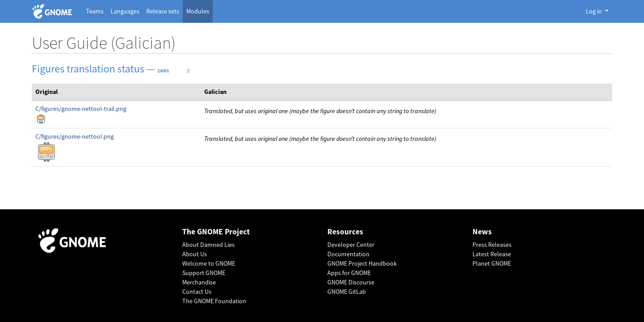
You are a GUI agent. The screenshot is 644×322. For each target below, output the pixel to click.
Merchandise (199, 282)
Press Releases (492, 245)
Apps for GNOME (349, 273)
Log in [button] (595, 11)
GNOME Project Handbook (362, 263)
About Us (195, 254)
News (482, 232)
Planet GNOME (492, 263)
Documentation (348, 254)
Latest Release (492, 254)
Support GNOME (204, 273)
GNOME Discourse (351, 282)
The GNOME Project (216, 232)
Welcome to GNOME (209, 263)
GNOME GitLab (347, 292)
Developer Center (351, 245)
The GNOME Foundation (214, 301)
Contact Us (197, 292)
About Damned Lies (208, 245)
